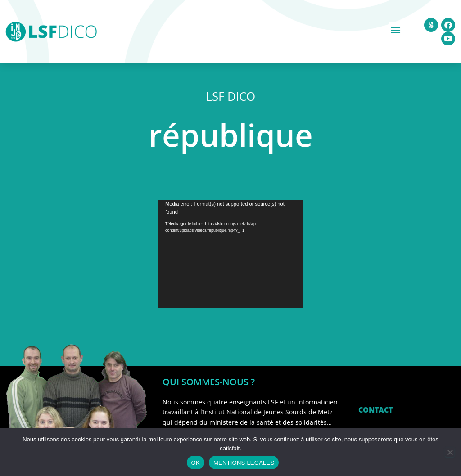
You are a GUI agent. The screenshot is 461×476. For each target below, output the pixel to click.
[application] (230, 254)
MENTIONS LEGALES (244, 463)
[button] (396, 29)
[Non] (450, 452)
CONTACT (375, 410)
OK (196, 463)
